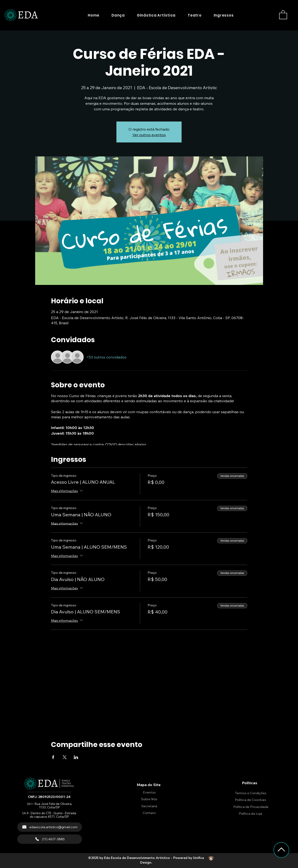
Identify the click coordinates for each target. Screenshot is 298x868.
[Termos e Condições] (250, 793)
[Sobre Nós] (149, 799)
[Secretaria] (149, 806)
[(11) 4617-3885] (50, 839)
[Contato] (149, 813)
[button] (118, 15)
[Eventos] (149, 792)
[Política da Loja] (250, 814)
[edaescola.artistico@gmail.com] (50, 827)
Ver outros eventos (149, 135)
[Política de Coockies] (250, 800)
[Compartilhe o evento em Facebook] (53, 757)
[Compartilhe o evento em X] (65, 757)
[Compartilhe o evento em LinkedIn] (76, 757)
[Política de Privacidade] (250, 807)
